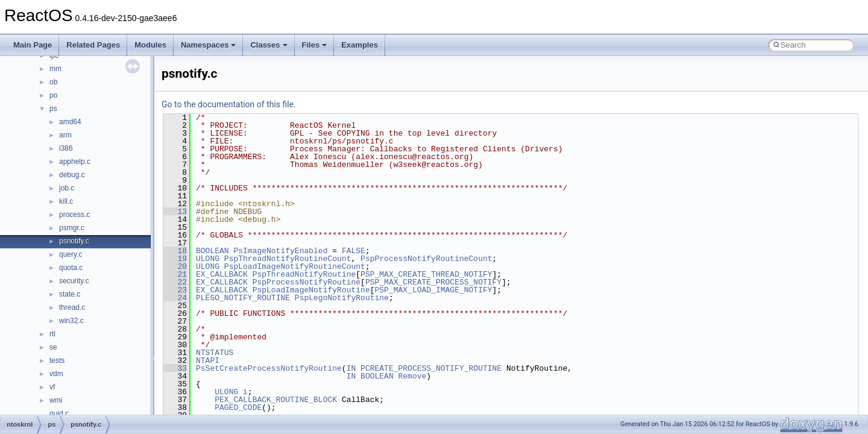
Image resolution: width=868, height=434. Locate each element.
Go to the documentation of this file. (229, 104)
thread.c (72, 307)
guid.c (59, 414)
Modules (150, 45)
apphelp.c (75, 162)
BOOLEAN (212, 251)
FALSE (354, 251)
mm (55, 69)
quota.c (71, 268)
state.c (70, 294)
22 (175, 282)
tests (57, 360)
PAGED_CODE (238, 407)
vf (52, 387)
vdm (56, 374)
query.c (71, 254)
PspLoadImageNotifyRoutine (311, 290)
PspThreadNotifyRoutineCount (288, 259)
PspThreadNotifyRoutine (304, 274)
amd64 (70, 122)
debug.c (72, 175)
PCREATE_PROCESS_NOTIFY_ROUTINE (431, 368)
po (53, 95)
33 (175, 368)
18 (175, 251)
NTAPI (208, 360)
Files (315, 45)
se (53, 347)
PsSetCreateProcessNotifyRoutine (269, 368)
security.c (74, 281)
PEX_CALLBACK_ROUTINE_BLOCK (276, 400)
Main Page (33, 45)
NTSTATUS (215, 353)
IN (351, 368)
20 (175, 266)
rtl (52, 334)
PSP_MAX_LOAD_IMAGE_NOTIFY (433, 290)
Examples (360, 45)
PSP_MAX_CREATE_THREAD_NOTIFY (426, 274)
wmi (56, 400)
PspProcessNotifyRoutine (307, 282)
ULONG (208, 259)
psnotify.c (74, 241)
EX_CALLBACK (222, 274)
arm (65, 135)
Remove (412, 376)
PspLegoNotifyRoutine (342, 298)
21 (175, 274)
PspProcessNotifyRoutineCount (426, 259)
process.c (74, 215)
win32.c (71, 321)
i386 (66, 148)
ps (53, 108)
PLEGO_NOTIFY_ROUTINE (243, 298)
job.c (67, 188)
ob (53, 82)
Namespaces (209, 45)
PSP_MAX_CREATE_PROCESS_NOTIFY (433, 282)
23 (175, 290)
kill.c (66, 201)
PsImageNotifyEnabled (280, 251)
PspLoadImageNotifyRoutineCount (295, 266)
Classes (269, 45)
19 (175, 259)
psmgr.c (72, 228)
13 (175, 212)
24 (175, 298)
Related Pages (93, 45)
